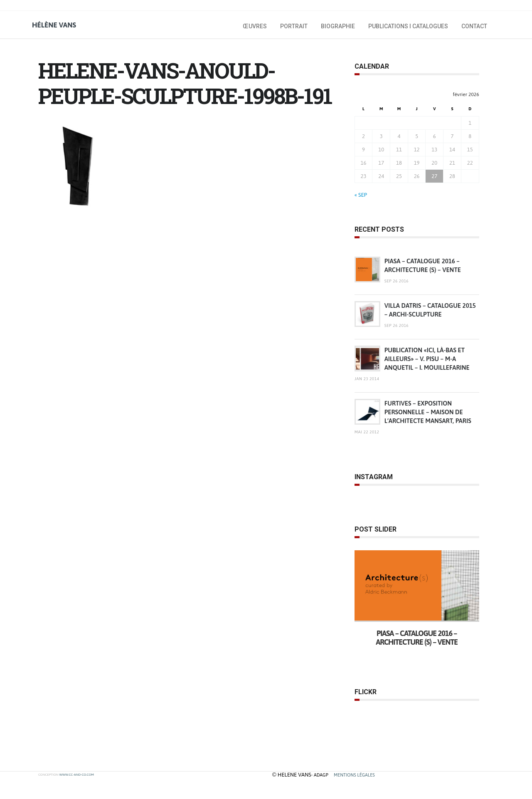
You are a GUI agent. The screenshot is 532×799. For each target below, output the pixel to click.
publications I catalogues (408, 26)
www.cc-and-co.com (76, 775)
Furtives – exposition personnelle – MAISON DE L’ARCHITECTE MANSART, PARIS (428, 412)
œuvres (255, 26)
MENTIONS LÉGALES (354, 775)
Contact (474, 26)
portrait (294, 26)
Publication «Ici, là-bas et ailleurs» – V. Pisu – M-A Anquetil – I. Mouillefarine (427, 359)
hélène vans (54, 25)
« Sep (361, 195)
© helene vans (292, 775)
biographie (338, 26)
